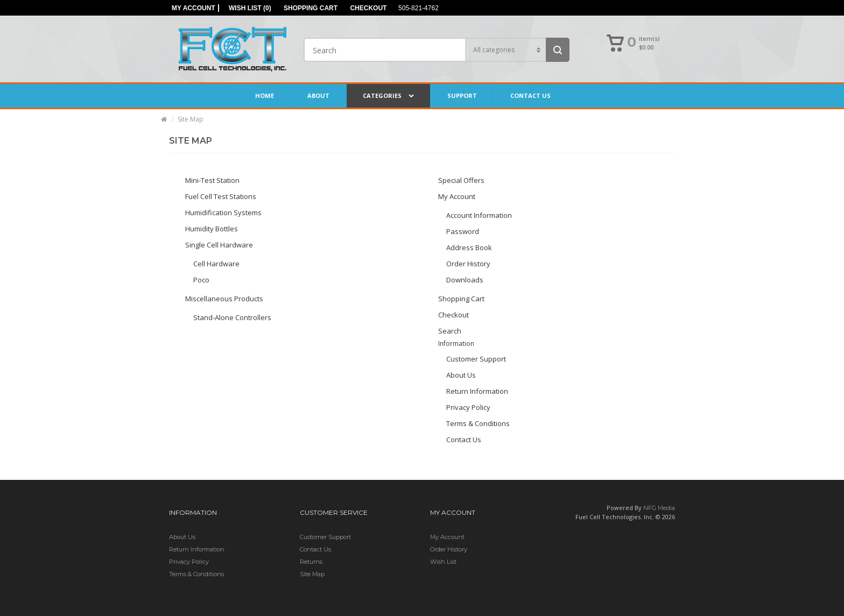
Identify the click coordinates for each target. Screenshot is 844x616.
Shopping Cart (461, 299)
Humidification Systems (223, 213)
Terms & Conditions (478, 423)
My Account (457, 196)
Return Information (477, 391)
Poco (201, 280)
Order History (468, 264)
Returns (311, 562)
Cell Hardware (216, 264)
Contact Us (530, 95)
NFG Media (659, 508)
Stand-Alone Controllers (232, 317)
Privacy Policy (468, 407)
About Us (461, 375)
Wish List (443, 562)
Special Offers (461, 180)
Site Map (191, 119)
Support (462, 95)
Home (265, 95)
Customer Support (476, 359)
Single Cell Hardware (219, 245)
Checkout (453, 315)
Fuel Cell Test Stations (221, 196)
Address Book (469, 247)
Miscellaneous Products (224, 299)
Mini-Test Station (212, 180)
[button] (634, 44)
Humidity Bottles (212, 229)
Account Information (479, 215)
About (318, 95)
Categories (388, 96)
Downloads (465, 280)
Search (450, 331)
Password (463, 231)
